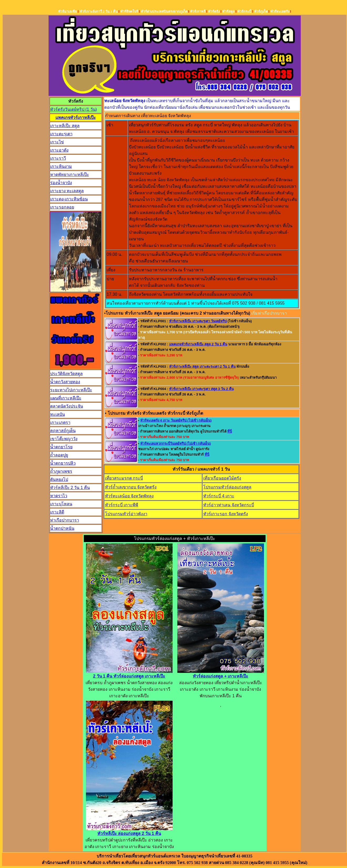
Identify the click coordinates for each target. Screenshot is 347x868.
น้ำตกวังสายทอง (65, 382)
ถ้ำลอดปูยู (59, 455)
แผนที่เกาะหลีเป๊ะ (66, 398)
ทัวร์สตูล (228, 11)
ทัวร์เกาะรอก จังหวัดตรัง (226, 514)
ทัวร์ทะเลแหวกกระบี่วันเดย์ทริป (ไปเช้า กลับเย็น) (176, 443)
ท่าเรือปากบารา (65, 520)
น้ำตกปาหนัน (62, 528)
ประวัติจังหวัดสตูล (66, 374)
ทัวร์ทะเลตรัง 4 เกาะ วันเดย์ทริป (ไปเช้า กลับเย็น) (176, 420)
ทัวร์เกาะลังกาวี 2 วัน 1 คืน (99, 11)
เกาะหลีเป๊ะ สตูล (65, 126)
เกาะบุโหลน (61, 504)
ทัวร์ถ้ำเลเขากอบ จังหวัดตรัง (131, 487)
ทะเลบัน (58, 414)
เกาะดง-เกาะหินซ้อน (69, 199)
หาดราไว (59, 496)
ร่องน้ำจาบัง (61, 183)
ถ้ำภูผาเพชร (61, 471)
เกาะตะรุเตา (61, 134)
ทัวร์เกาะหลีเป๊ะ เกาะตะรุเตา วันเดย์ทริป (198, 321)
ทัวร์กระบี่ (245, 11)
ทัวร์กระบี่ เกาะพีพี (122, 505)
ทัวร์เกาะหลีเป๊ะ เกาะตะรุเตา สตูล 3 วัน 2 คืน (201, 389)
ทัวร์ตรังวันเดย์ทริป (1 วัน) (74, 109)
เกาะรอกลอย (62, 207)
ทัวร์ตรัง (214, 11)
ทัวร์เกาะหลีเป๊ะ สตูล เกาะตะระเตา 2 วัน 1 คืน (202, 367)
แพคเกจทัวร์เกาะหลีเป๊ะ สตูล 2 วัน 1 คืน (198, 344)
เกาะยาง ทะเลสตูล (67, 191)
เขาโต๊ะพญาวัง (64, 439)
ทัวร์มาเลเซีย (68, 11)
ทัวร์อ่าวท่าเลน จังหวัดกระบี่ (229, 505)
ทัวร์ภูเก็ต (261, 11)
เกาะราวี (58, 158)
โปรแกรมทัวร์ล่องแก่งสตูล (227, 487)
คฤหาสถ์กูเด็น (63, 431)
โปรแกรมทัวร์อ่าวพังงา (126, 514)
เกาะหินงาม (61, 166)
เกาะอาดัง (59, 150)
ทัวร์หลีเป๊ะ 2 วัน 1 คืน (70, 488)
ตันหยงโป (59, 479)
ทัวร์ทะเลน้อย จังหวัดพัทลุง (129, 496)
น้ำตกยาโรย (61, 447)
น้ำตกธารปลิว (63, 463)
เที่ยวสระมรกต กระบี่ (124, 478)
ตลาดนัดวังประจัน (67, 406)
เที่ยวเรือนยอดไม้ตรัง (222, 478)
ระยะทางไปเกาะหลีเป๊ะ (71, 390)
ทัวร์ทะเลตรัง (280, 11)
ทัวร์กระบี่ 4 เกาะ (219, 496)
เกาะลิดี (57, 512)
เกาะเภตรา (60, 422)
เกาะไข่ (57, 142)
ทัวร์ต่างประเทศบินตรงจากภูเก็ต (164, 11)
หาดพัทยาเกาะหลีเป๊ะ (70, 175)
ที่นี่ (230, 431)
